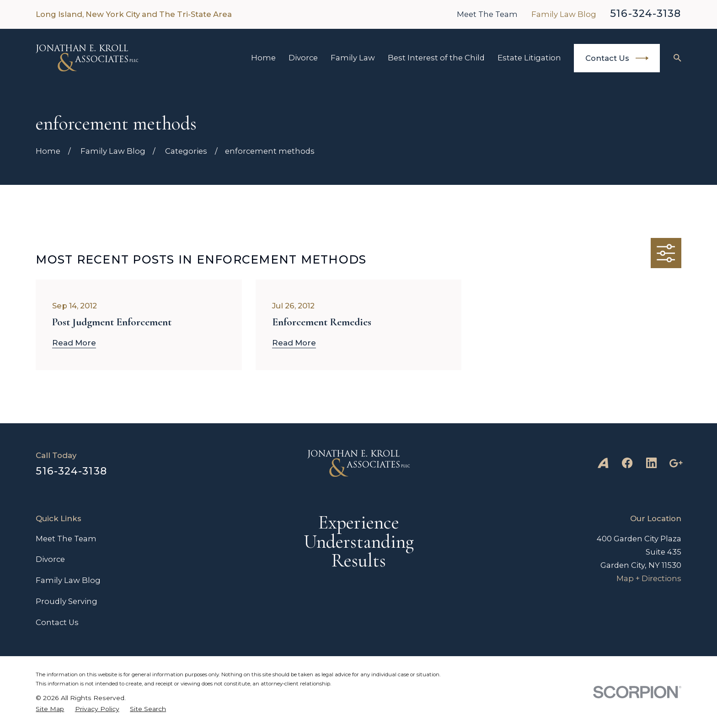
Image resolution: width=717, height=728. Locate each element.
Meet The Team (487, 14)
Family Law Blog (564, 14)
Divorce (50, 559)
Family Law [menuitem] (353, 58)
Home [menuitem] (263, 58)
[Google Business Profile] (676, 463)
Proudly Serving (67, 601)
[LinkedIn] (651, 463)
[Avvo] (603, 463)
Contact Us (617, 58)
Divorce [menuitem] (303, 58)
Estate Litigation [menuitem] (529, 58)
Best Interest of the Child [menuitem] (436, 58)
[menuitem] (50, 709)
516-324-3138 (645, 13)
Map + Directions (649, 578)
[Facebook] (627, 463)
